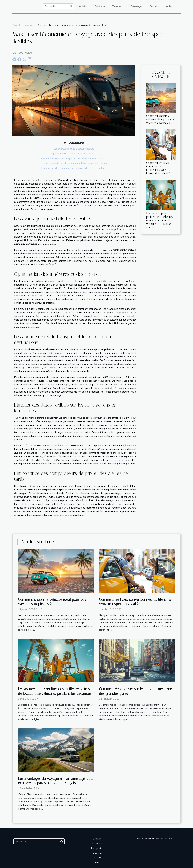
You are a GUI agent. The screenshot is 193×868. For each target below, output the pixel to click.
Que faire (154, 6)
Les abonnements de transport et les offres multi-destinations (74, 158)
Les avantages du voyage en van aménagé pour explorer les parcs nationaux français (56, 781)
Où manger (136, 6)
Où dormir (100, 6)
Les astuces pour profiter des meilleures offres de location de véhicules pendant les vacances (160, 220)
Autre (169, 6)
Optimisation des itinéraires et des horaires (74, 154)
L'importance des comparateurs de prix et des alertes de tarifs (74, 168)
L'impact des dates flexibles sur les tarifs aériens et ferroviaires (74, 163)
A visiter (83, 6)
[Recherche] (58, 6)
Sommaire (76, 143)
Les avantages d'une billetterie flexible (74, 149)
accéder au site (117, 460)
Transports (118, 6)
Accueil (16, 25)
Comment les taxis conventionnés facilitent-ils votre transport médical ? (158, 168)
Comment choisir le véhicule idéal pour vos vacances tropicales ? (160, 119)
